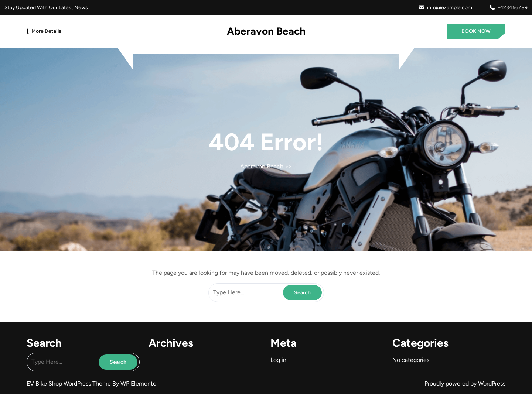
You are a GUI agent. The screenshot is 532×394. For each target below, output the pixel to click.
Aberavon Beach (266, 31)
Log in (278, 360)
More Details (46, 31)
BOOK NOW (476, 31)
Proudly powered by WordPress (465, 383)
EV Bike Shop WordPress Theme (69, 383)
